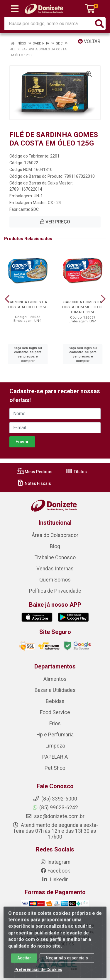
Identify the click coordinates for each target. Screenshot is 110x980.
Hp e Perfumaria (55, 735)
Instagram (55, 862)
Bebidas (55, 701)
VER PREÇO (55, 222)
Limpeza (55, 746)
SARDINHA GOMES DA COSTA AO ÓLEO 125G (28, 304)
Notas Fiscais (34, 483)
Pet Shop (55, 768)
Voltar (89, 41)
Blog (55, 546)
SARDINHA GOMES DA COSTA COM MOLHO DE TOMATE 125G (83, 307)
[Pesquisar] (99, 24)
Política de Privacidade (55, 591)
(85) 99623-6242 (55, 808)
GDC (35, 209)
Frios (55, 724)
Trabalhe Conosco (55, 557)
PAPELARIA (55, 757)
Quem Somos (55, 580)
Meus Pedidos (35, 472)
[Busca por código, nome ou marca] (49, 24)
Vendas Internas (55, 569)
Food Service (55, 712)
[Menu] (15, 9)
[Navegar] (7, 299)
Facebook (55, 871)
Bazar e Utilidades (55, 690)
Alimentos (55, 679)
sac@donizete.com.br (55, 816)
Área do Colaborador (55, 535)
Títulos (76, 472)
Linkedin (55, 880)
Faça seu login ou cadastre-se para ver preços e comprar (28, 354)
